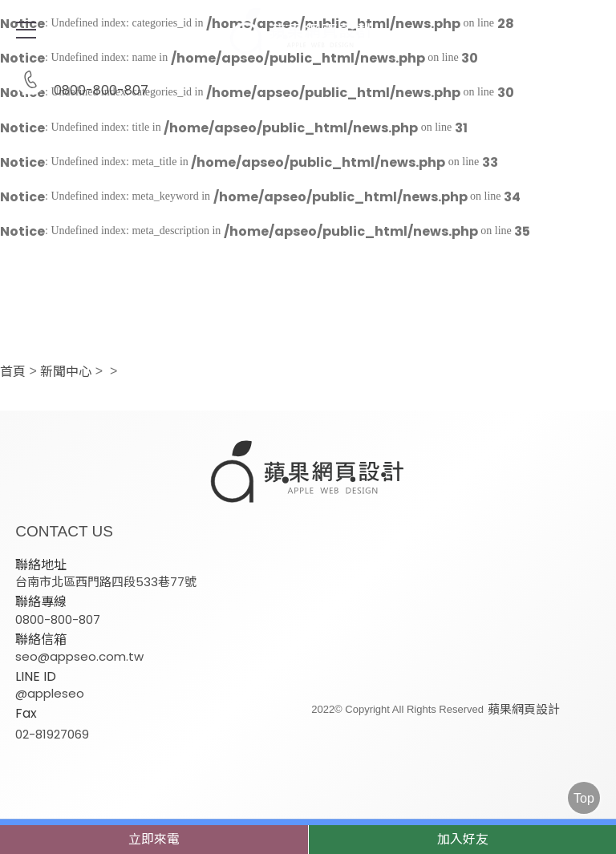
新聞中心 (66, 372)
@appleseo (50, 692)
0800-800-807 (82, 81)
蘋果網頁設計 (521, 708)
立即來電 (154, 839)
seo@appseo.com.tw (79, 656)
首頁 (13, 372)
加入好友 (463, 839)
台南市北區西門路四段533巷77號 (106, 581)
